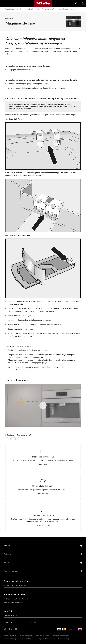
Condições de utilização (60, 636)
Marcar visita (43, 494)
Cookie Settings (64, 639)
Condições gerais (26, 636)
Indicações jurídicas (10, 636)
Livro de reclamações (11, 639)
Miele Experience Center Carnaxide (16, 599)
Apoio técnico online (32, 9)
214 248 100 (34, 623)
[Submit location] (82, 586)
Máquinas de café (48, 9)
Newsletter (9, 611)
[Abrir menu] (5, 3)
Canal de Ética (27, 639)
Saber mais (43, 465)
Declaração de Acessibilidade (45, 639)
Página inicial (10, 9)
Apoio (19, 9)
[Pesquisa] (76, 3)
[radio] (8, 438)
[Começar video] (43, 405)
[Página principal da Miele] (43, 3)
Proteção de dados (42, 636)
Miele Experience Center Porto (15, 603)
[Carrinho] (83, 3)
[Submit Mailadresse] (82, 616)
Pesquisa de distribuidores (17, 581)
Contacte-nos (43, 526)
